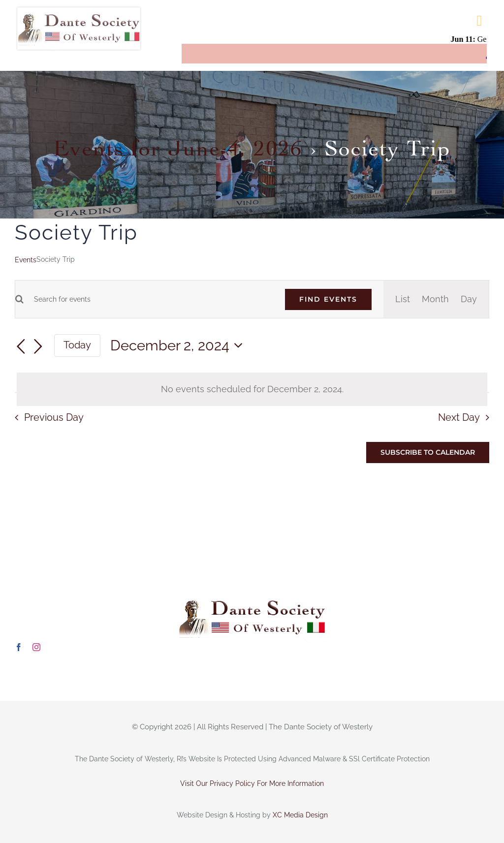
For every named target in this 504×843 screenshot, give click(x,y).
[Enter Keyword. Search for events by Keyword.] (148, 299)
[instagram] (36, 647)
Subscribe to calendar (428, 453)
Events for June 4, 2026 (178, 145)
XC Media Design (300, 815)
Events (26, 260)
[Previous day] (21, 346)
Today (77, 345)
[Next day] (38, 346)
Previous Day (54, 417)
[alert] (252, 389)
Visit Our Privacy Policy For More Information (252, 783)
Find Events (328, 299)
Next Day (459, 417)
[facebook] (19, 647)
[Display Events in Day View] (469, 299)
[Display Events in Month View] (435, 299)
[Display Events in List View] (403, 299)
